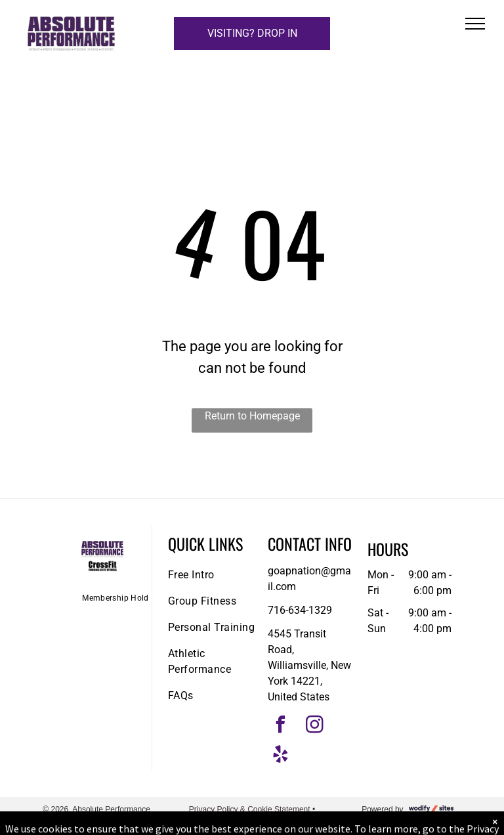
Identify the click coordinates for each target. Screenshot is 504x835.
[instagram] (315, 726)
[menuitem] (115, 598)
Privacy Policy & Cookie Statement (250, 809)
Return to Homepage (252, 416)
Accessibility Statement (252, 821)
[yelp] (281, 756)
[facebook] (281, 726)
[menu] (475, 24)
